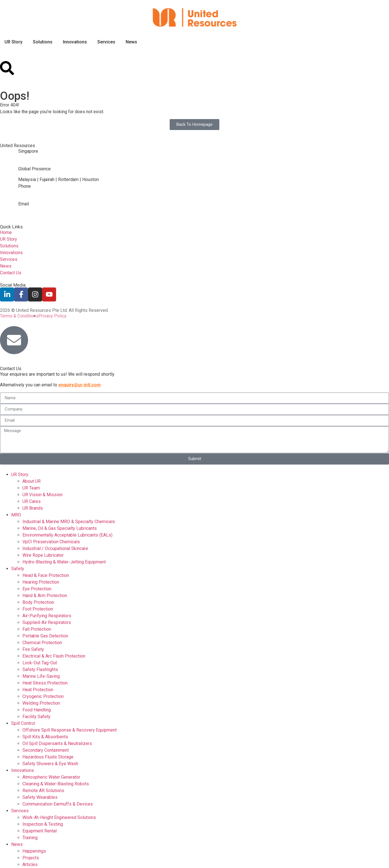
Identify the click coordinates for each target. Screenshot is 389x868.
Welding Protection (41, 703)
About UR (32, 481)
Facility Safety (36, 717)
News (17, 844)
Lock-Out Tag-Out (40, 663)
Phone (25, 186)
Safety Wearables (40, 797)
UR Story (20, 474)
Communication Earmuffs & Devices (58, 804)
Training (30, 838)
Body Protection (38, 602)
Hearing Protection (41, 582)
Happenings (34, 851)
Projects (31, 858)
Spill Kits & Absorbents (45, 737)
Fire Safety (33, 649)
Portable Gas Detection (45, 636)
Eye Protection (37, 589)
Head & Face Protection (46, 575)
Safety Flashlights (40, 669)
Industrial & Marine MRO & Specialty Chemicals (69, 522)
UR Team (31, 488)
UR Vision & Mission (42, 495)
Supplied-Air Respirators (47, 622)
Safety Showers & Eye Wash (50, 764)
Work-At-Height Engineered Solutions (59, 817)
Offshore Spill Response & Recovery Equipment (70, 730)
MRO (16, 515)
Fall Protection (37, 629)
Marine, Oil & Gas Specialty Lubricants (60, 528)
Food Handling (37, 710)
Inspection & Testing (43, 824)
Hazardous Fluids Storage (48, 757)
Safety (18, 569)
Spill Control (23, 723)
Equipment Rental (40, 831)
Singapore (28, 151)
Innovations (23, 770)
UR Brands (33, 508)
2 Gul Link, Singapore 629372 (47, 162)
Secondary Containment (46, 750)
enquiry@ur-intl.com (38, 214)
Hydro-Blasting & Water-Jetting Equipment (64, 562)
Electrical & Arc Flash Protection (54, 656)
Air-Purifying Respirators (47, 616)
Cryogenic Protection (43, 696)
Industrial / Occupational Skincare (55, 548)
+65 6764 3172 (33, 197)
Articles (30, 864)
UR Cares (32, 501)
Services (20, 811)
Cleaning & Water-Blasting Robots (56, 784)
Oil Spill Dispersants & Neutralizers (57, 743)
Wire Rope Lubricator (43, 555)
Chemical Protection (42, 643)
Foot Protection (38, 609)
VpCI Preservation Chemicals (51, 542)
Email (24, 204)
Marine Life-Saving (41, 676)
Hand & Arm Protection (45, 596)
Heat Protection (38, 690)
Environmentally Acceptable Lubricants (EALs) (67, 535)
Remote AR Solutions (43, 791)
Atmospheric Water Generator (51, 777)
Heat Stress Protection (45, 683)
